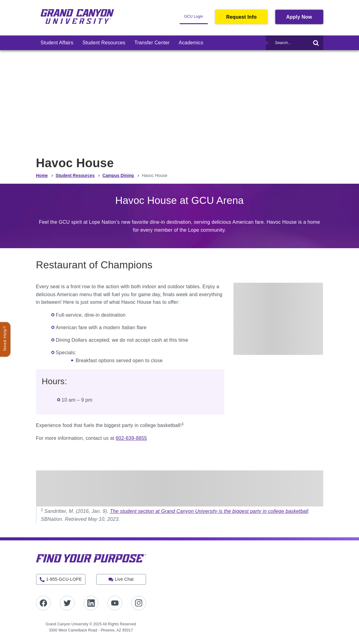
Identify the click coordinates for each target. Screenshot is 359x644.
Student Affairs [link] (57, 43)
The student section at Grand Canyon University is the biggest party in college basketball (209, 511)
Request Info (241, 17)
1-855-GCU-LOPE (64, 579)
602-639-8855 (132, 438)
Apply (305, 19)
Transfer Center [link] (152, 43)
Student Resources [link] (104, 43)
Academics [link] (191, 43)
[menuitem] (57, 43)
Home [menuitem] (42, 175)
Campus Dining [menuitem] (118, 175)
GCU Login (196, 19)
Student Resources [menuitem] (75, 175)
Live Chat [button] (124, 579)
